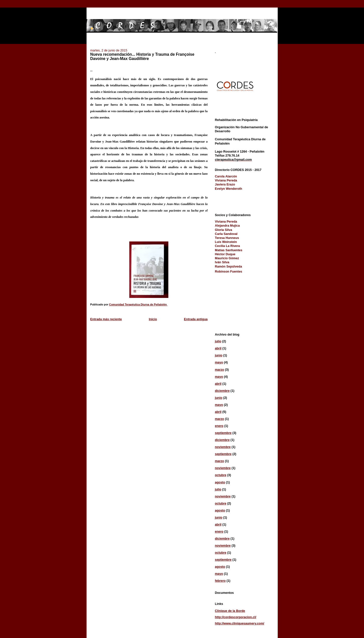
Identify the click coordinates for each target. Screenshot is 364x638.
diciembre (222, 391)
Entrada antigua (196, 319)
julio (218, 341)
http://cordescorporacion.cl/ (236, 617)
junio (219, 355)
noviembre (223, 447)
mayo (219, 362)
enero (219, 426)
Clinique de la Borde (230, 611)
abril (218, 348)
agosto (220, 482)
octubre (221, 475)
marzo (220, 370)
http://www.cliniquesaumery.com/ (240, 623)
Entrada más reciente (106, 319)
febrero (220, 581)
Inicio (153, 319)
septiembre (223, 433)
